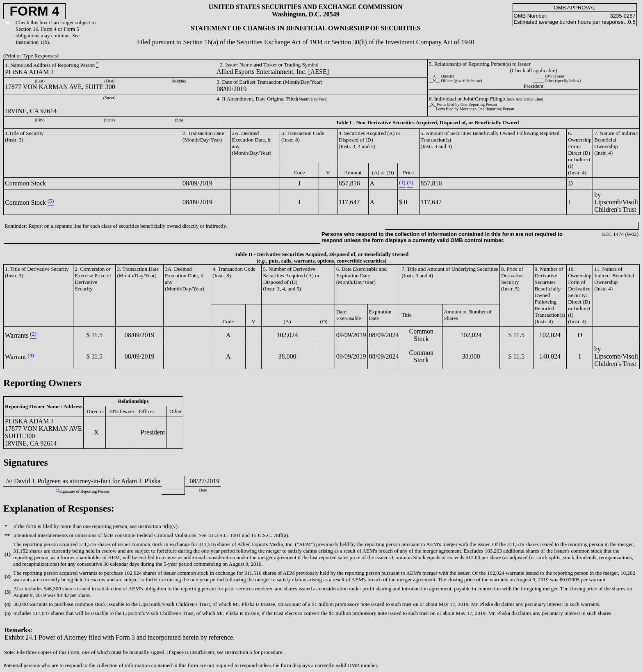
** (57, 490)
